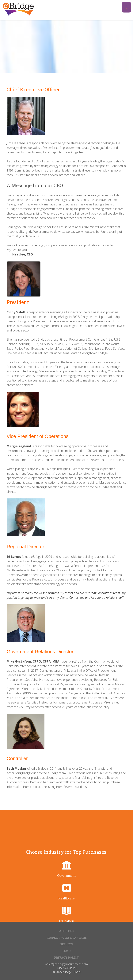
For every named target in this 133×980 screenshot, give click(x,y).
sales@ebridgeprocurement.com (66, 964)
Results (66, 944)
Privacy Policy (67, 958)
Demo (66, 951)
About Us (67, 931)
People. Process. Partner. (67, 938)
